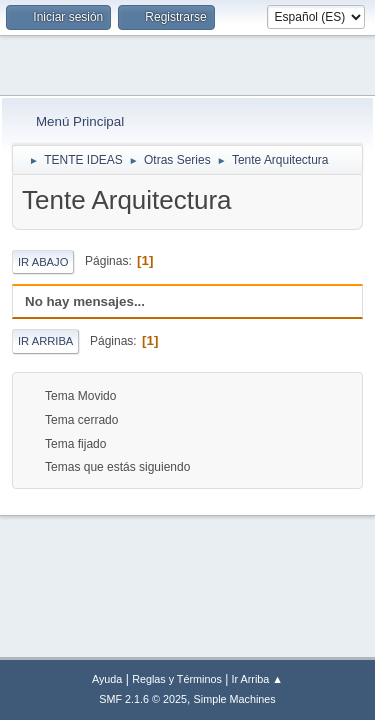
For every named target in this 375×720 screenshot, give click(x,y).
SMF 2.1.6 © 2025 (143, 699)
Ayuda (107, 679)
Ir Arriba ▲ (257, 679)
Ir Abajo (43, 262)
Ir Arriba (45, 341)
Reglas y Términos (177, 679)
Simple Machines (235, 699)
